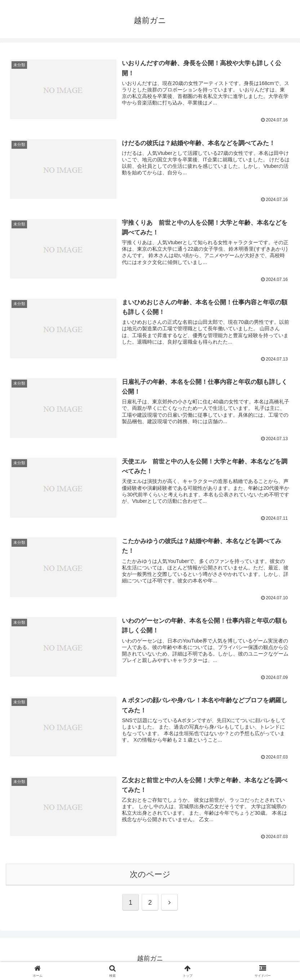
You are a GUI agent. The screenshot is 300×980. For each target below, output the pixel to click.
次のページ (150, 875)
